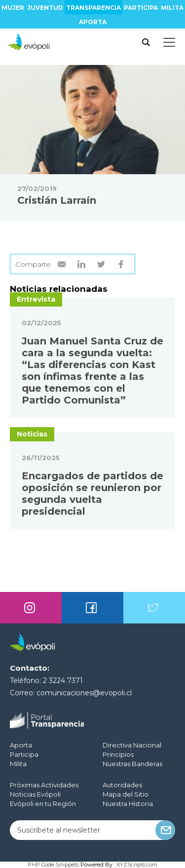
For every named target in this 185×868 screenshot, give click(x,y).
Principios (118, 754)
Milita (172, 8)
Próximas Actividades (44, 785)
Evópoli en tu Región (43, 804)
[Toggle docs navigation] (169, 42)
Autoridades (122, 785)
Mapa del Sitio (126, 794)
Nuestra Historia (128, 804)
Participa (141, 8)
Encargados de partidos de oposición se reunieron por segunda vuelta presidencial (92, 494)
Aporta (93, 22)
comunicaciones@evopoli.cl (84, 693)
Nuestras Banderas (132, 764)
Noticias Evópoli (35, 794)
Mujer (13, 8)
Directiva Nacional (132, 745)
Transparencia (93, 8)
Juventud (45, 8)
